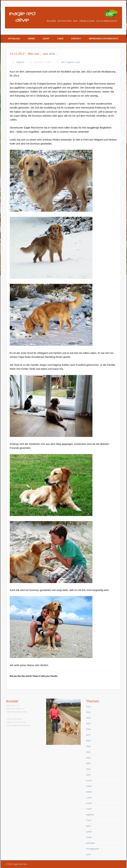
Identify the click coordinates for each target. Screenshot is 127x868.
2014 (88, 718)
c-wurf (89, 798)
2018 (88, 741)
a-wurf (89, 780)
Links (60, 39)
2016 (88, 729)
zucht (78, 62)
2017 (88, 735)
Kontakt (76, 39)
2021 (88, 752)
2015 (88, 724)
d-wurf (89, 803)
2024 (88, 769)
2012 (63, 62)
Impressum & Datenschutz (103, 39)
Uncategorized (93, 849)
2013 (88, 712)
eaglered (20, 62)
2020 (88, 746)
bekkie (89, 792)
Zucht (46, 39)
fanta (88, 826)
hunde (89, 837)
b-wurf (89, 786)
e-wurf (89, 809)
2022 (88, 758)
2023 (88, 763)
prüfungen (91, 843)
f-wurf (89, 820)
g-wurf (89, 832)
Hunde (31, 39)
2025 (88, 775)
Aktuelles (14, 39)
